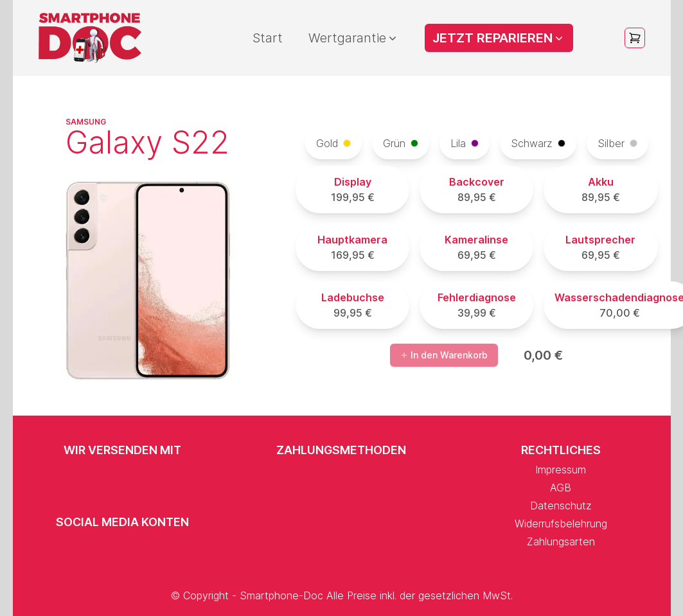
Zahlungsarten (561, 541)
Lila (465, 143)
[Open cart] (635, 38)
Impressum (561, 470)
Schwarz (538, 143)
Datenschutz (561, 506)
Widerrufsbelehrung (561, 524)
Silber (617, 143)
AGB (561, 488)
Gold (333, 143)
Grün (401, 143)
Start (268, 38)
